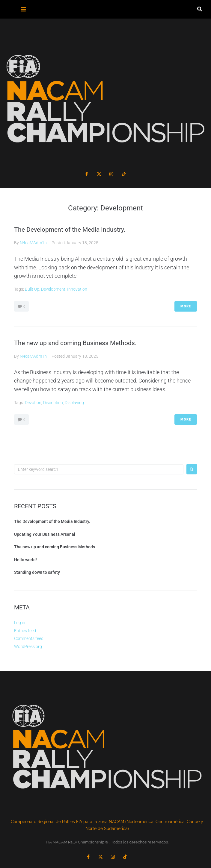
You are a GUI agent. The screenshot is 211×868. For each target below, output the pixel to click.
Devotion (33, 403)
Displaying (74, 403)
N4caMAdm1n (33, 243)
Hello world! (25, 560)
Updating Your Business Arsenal (45, 534)
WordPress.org (28, 647)
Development (53, 289)
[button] (24, 9)
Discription (53, 403)
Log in (20, 623)
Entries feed (25, 631)
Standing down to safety (37, 572)
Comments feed (29, 638)
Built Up (32, 289)
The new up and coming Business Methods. (75, 343)
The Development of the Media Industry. (70, 230)
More (186, 306)
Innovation (77, 289)
